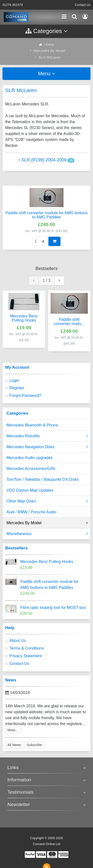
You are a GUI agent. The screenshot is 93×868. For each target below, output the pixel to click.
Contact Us (83, 5)
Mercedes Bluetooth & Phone (32, 425)
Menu (46, 74)
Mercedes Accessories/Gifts (31, 469)
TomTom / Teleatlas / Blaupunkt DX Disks (43, 479)
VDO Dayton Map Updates (30, 490)
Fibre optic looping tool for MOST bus (53, 608)
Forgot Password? (26, 395)
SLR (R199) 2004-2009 (43, 160)
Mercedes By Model (47, 523)
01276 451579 (13, 5)
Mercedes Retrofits (47, 436)
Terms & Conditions (27, 648)
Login (14, 380)
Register (17, 388)
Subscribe (34, 745)
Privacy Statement (26, 656)
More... (13, 730)
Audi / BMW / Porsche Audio (31, 512)
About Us (18, 641)
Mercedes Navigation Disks (47, 447)
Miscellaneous (47, 534)
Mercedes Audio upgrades (30, 458)
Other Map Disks (47, 501)
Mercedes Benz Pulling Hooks (47, 562)
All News (14, 745)
